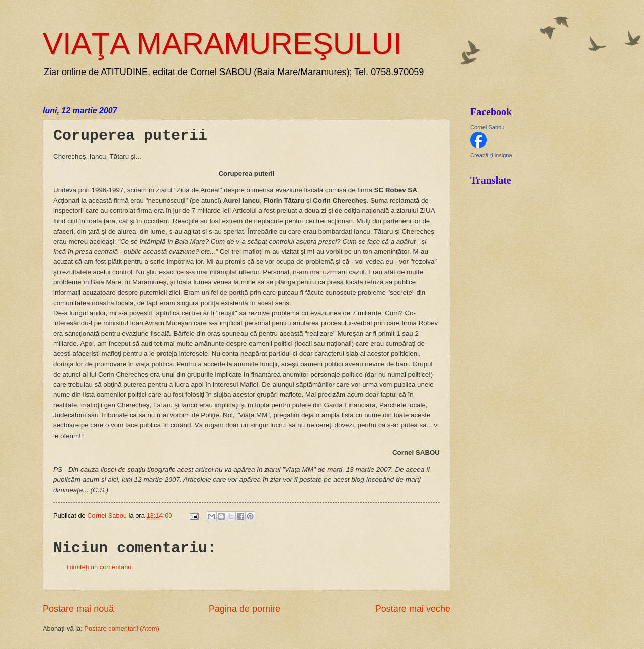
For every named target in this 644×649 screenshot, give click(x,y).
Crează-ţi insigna (491, 155)
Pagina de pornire (245, 609)
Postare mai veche (413, 609)
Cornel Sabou (487, 127)
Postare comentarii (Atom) (122, 629)
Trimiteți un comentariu (99, 567)
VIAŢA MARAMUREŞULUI (222, 44)
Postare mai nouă (78, 609)
